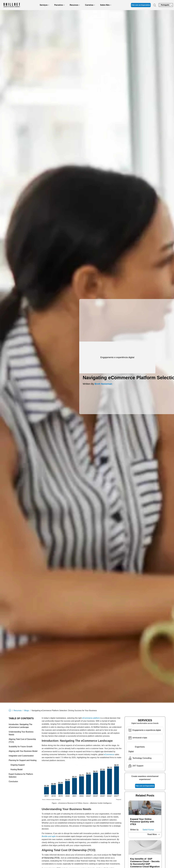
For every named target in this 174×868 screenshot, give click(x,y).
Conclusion (13, 781)
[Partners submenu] (64, 5)
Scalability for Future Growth (21, 747)
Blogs (27, 711)
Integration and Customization (21, 756)
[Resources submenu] (79, 5)
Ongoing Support (18, 765)
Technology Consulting (140, 758)
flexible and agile (49, 836)
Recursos (18, 711)
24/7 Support (138, 766)
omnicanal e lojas (137, 738)
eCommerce (109, 754)
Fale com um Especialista (141, 5)
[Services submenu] (49, 5)
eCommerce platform (91, 718)
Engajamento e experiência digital (147, 730)
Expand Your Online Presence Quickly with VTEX (142, 822)
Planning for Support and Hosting (23, 760)
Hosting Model (16, 769)
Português (165, 5)
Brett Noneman (103, 384)
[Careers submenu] (94, 5)
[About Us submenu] (111, 5)
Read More (153, 834)
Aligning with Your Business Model (23, 751)
